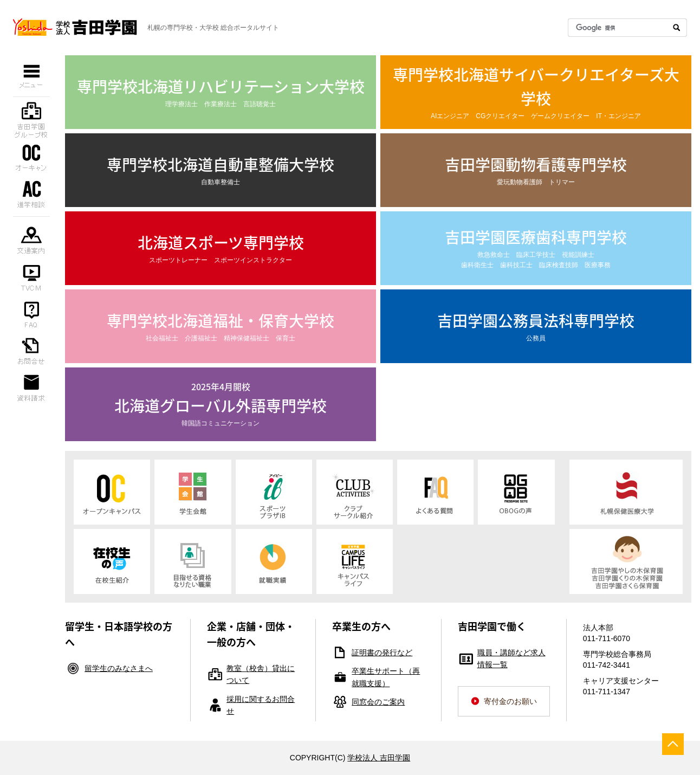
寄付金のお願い (510, 701)
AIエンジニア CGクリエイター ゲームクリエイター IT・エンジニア (536, 92)
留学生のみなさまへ (119, 668)
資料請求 (31, 387)
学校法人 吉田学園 (379, 758)
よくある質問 (31, 313)
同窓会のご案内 (378, 702)
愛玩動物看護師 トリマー (536, 169)
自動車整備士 (221, 169)
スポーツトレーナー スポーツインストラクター (221, 247)
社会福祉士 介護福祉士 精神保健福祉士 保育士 (221, 325)
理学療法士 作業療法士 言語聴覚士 (221, 91)
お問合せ (31, 350)
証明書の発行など (382, 653)
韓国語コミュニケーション (221, 403)
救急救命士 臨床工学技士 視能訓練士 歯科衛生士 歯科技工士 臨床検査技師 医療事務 (536, 247)
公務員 (536, 325)
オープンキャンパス (31, 157)
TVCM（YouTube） (31, 276)
